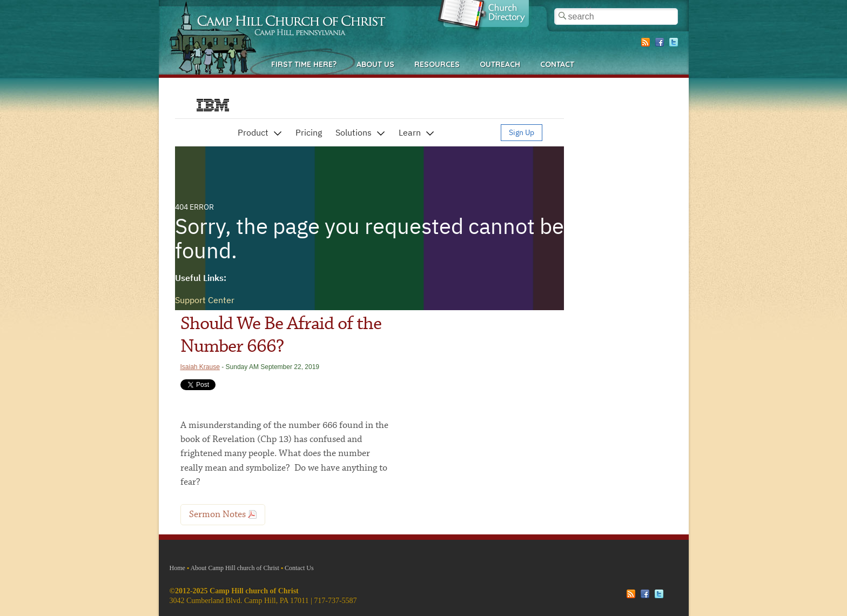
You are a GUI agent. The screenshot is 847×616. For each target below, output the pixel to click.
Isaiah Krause (200, 367)
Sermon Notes (217, 514)
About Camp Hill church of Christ (234, 568)
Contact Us (299, 568)
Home (177, 568)
